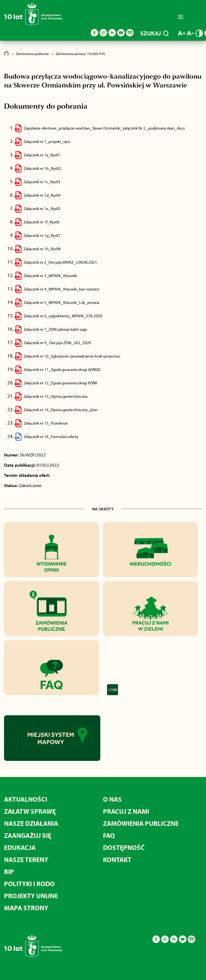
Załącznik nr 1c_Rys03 (42, 182)
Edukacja (20, 847)
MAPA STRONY (26, 908)
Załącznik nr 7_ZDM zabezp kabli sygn (55, 329)
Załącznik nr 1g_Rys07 (42, 235)
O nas (112, 799)
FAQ (109, 835)
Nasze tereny (26, 859)
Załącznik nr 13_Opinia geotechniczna (56, 396)
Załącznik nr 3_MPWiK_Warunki (50, 276)
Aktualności (26, 799)
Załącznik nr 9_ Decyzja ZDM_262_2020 (57, 343)
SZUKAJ (154, 33)
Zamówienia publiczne (141, 823)
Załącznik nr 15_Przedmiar (46, 423)
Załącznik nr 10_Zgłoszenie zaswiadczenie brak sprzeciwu (72, 356)
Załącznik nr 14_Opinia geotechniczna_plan (60, 410)
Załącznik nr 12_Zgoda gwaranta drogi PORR (60, 383)
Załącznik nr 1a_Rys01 (42, 155)
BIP (9, 872)
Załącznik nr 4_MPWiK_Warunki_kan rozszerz (61, 289)
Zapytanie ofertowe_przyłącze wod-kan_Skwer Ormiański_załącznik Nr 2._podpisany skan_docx (104, 128)
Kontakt (117, 859)
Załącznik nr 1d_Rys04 (42, 195)
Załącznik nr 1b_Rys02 (42, 168)
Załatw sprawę (30, 811)
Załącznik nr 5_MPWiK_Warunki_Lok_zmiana (61, 302)
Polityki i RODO (29, 884)
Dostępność (124, 847)
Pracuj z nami (126, 811)
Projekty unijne (31, 896)
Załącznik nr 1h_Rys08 (42, 249)
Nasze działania (31, 823)
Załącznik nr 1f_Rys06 (42, 222)
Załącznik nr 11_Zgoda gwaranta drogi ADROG (62, 369)
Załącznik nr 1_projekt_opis (47, 141)
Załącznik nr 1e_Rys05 (42, 209)
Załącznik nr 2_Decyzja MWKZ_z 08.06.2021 (60, 262)
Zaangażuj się (28, 835)
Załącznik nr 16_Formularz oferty (51, 436)
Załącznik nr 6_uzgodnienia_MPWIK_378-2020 (63, 316)
